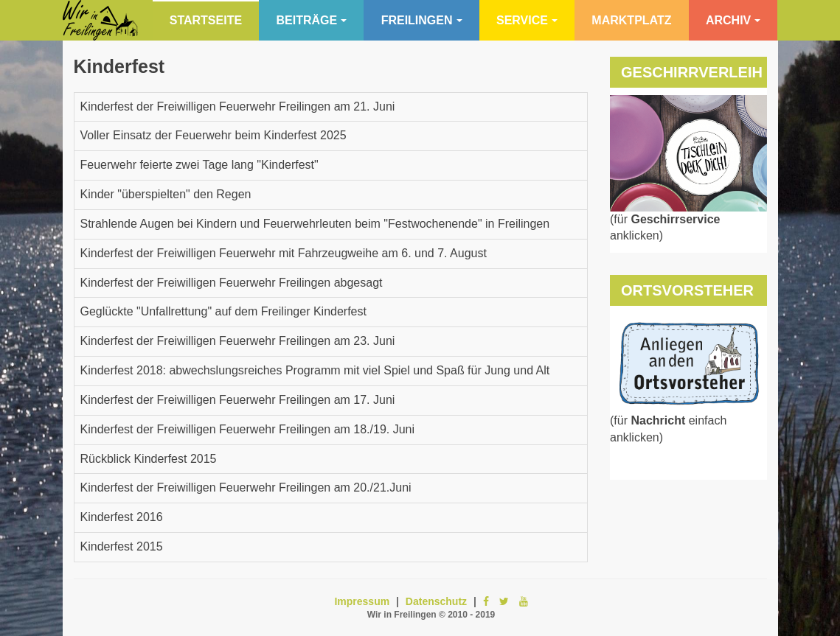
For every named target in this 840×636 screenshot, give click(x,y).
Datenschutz (436, 601)
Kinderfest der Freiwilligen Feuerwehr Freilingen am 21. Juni (238, 106)
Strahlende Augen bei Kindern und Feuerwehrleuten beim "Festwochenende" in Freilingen (315, 224)
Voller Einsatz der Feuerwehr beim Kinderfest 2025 (214, 135)
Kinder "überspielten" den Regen (166, 194)
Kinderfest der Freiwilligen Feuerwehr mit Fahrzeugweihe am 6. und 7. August (284, 253)
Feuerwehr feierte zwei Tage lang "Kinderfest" (199, 165)
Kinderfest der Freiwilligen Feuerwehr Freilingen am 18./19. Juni (248, 429)
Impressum (362, 601)
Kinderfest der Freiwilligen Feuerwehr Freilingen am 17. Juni (238, 400)
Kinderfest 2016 (122, 517)
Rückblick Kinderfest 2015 (149, 459)
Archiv (733, 20)
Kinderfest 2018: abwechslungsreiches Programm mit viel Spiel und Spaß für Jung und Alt (315, 370)
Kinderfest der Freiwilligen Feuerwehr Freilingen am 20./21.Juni (246, 488)
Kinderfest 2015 (122, 546)
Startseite (206, 20)
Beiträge (312, 20)
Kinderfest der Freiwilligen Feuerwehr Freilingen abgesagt (232, 283)
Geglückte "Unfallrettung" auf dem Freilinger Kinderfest (223, 311)
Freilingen (422, 20)
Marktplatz (631, 20)
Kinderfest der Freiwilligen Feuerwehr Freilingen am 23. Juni (238, 341)
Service (527, 20)
